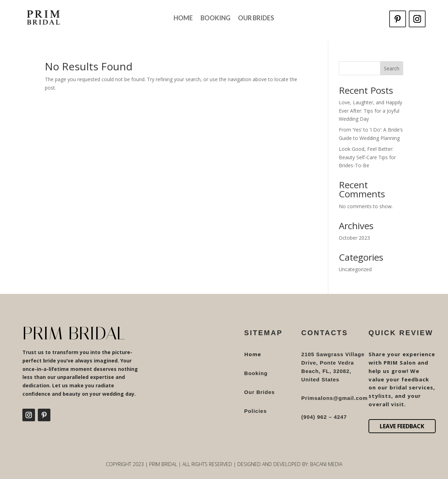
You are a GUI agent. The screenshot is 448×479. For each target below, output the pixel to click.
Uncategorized (355, 269)
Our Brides (256, 19)
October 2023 (354, 238)
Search (392, 68)
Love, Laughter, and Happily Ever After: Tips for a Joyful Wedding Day (370, 111)
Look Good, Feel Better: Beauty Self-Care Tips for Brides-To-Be (367, 157)
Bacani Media (326, 464)
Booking (215, 19)
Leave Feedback (402, 426)
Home (183, 19)
